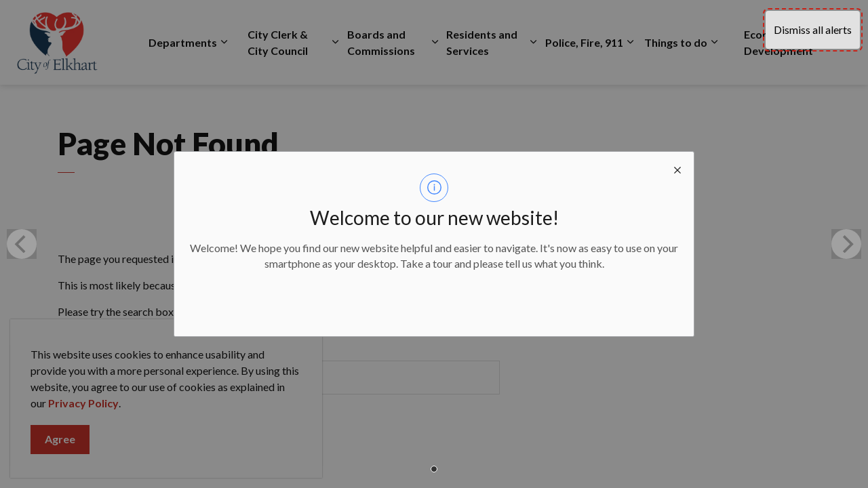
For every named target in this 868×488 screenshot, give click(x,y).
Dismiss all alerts (813, 29)
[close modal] (677, 168)
